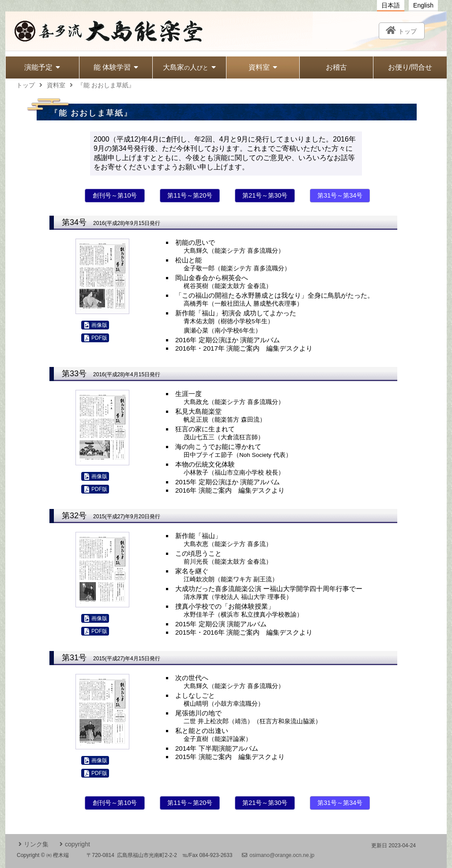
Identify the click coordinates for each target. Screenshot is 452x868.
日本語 (391, 5)
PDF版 (96, 338)
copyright (75, 844)
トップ (26, 85)
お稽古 (336, 67)
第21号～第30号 (265, 195)
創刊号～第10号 (115, 195)
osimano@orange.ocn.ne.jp (278, 855)
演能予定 (42, 67)
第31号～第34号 (340, 195)
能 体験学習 (116, 67)
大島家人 (189, 67)
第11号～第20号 (190, 195)
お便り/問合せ (410, 67)
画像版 (96, 325)
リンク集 (34, 844)
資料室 (263, 67)
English (423, 5)
